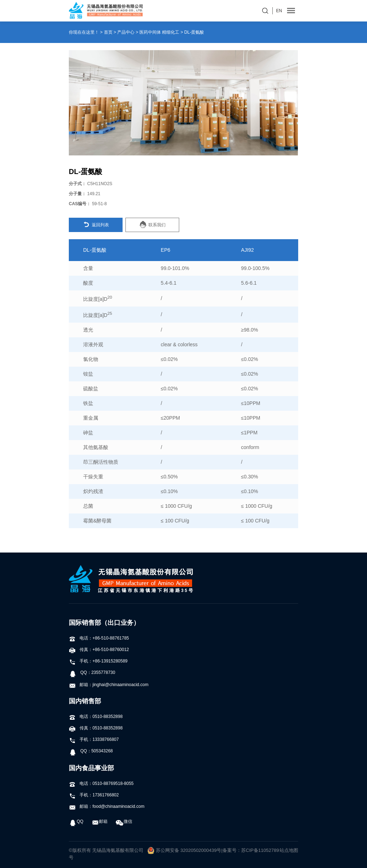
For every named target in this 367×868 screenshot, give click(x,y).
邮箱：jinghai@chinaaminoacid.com (109, 685)
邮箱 (100, 821)
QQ (76, 821)
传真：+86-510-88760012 (99, 650)
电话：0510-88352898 (96, 717)
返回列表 (96, 225)
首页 (108, 32)
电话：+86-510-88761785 (99, 638)
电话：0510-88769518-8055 (101, 783)
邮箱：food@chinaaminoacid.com (107, 806)
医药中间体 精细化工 (159, 32)
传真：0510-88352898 (96, 728)
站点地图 (289, 850)
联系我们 (152, 225)
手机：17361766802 (94, 795)
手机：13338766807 (94, 739)
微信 (124, 821)
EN (279, 11)
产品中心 (126, 32)
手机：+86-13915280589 (98, 661)
